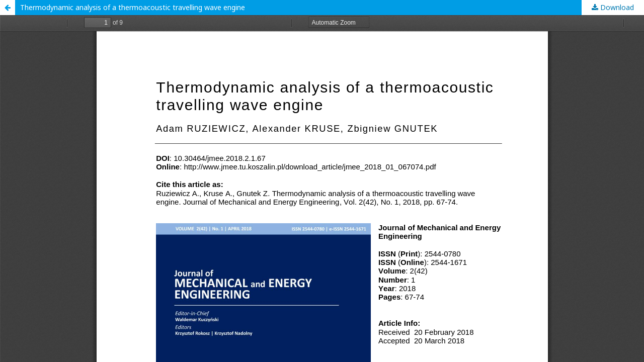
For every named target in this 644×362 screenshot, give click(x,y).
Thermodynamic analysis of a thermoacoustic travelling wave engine (133, 7)
